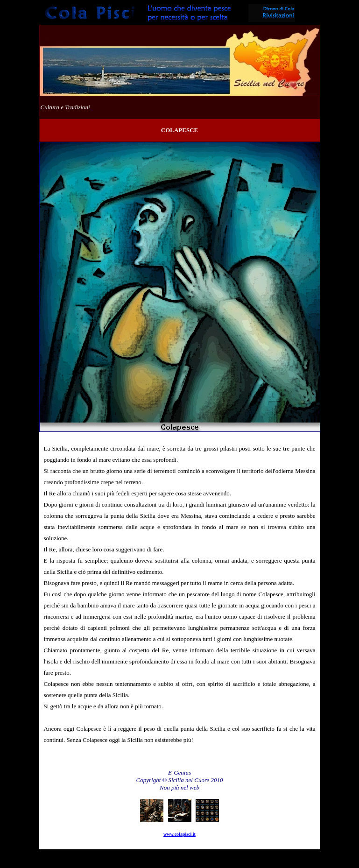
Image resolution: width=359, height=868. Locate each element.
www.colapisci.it (179, 834)
